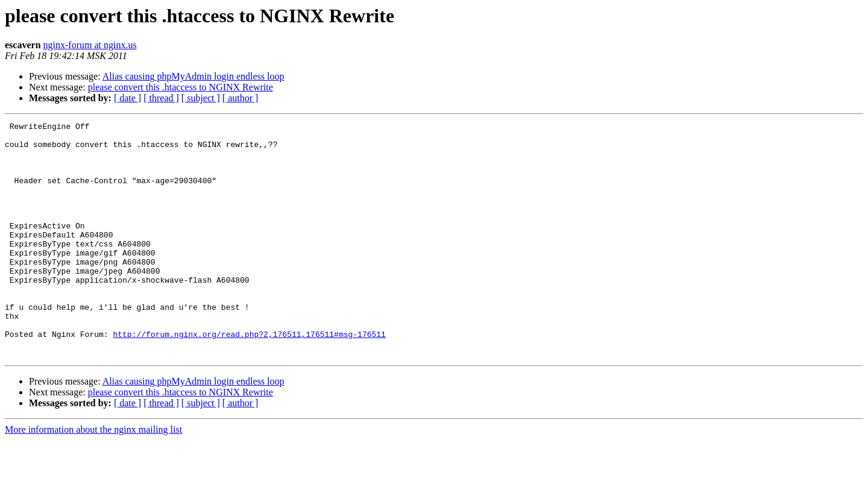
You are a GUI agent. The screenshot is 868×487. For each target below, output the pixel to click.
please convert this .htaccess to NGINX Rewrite (181, 87)
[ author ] (241, 98)
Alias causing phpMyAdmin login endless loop (193, 76)
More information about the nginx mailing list (93, 476)
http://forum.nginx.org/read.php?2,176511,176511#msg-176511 (249, 377)
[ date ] (127, 98)
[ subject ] (201, 98)
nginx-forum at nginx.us (90, 45)
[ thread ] (161, 98)
